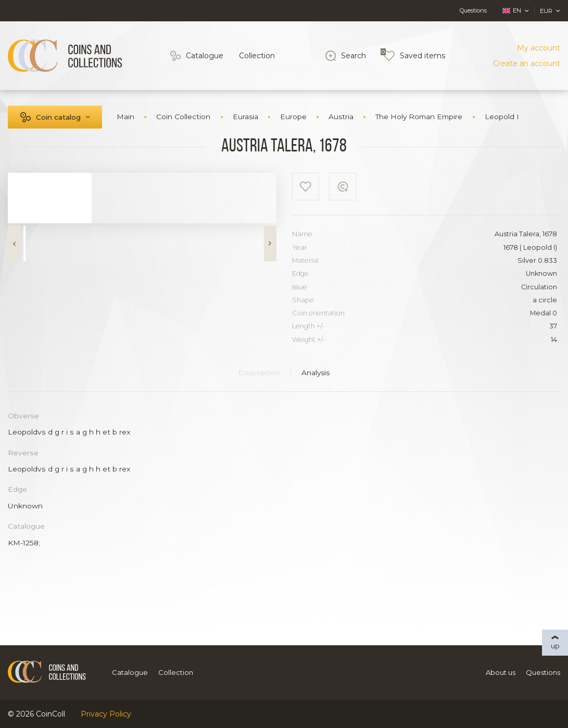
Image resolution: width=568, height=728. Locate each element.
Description (259, 373)
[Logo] (65, 56)
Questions (473, 10)
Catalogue (205, 56)
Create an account (527, 63)
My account (539, 48)
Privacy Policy (106, 714)
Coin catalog (58, 117)
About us (501, 672)
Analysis (315, 373)
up (555, 646)
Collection (257, 56)
